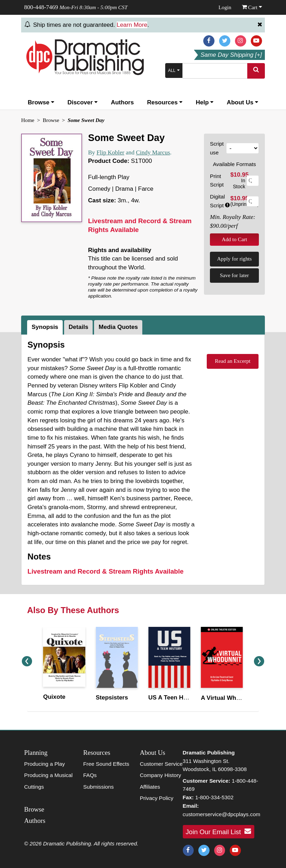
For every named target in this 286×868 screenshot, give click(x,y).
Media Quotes (118, 327)
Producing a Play (45, 764)
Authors (122, 102)
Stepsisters (112, 698)
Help (205, 102)
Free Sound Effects (106, 764)
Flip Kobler (110, 152)
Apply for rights (234, 259)
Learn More (132, 25)
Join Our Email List (218, 831)
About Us (243, 102)
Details (79, 327)
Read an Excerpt (233, 361)
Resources (165, 102)
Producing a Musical (49, 775)
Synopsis (45, 327)
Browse (41, 102)
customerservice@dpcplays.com (222, 814)
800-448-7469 (41, 7)
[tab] (46, 328)
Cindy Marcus (153, 152)
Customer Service (161, 764)
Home (28, 120)
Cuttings (34, 787)
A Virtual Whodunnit (229, 698)
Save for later (234, 275)
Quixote (54, 697)
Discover (83, 102)
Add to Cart (234, 239)
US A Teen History (174, 698)
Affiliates (150, 787)
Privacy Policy (157, 798)
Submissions (98, 787)
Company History (160, 775)
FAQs (90, 775)
